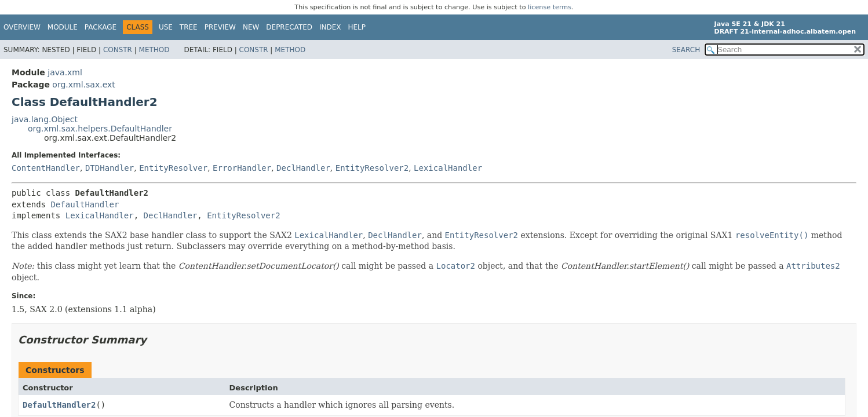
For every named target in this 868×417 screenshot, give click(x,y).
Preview (220, 27)
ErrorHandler (242, 168)
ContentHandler (46, 168)
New (251, 27)
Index (330, 27)
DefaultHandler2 (59, 405)
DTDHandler (110, 168)
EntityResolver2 (372, 168)
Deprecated (289, 27)
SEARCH (686, 50)
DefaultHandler (85, 204)
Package (101, 27)
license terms (550, 7)
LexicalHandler (448, 168)
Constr (118, 50)
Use (166, 27)
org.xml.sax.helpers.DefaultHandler (100, 129)
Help (357, 27)
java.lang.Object (45, 119)
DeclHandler (303, 168)
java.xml (65, 72)
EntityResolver (173, 168)
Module (63, 27)
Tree (189, 27)
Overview (22, 27)
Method (154, 50)
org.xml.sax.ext (83, 85)
